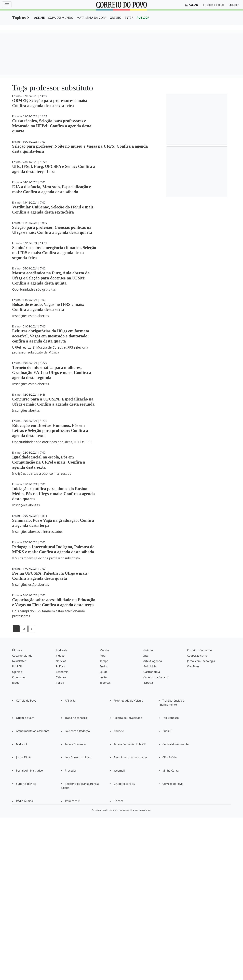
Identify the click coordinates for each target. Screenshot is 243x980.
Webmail (119, 771)
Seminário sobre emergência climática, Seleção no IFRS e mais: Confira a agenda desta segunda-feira (54, 253)
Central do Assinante (176, 744)
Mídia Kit (22, 744)
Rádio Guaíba (24, 801)
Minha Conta (171, 771)
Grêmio (148, 650)
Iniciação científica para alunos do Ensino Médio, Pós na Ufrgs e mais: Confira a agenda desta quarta (53, 494)
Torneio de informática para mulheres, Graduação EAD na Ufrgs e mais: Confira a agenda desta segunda (52, 373)
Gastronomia (152, 672)
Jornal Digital (24, 757)
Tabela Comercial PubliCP (130, 744)
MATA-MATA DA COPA (92, 18)
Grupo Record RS (124, 784)
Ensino (104, 666)
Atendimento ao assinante (33, 731)
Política (60, 666)
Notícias (61, 661)
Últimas (17, 650)
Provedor (71, 771)
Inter (147, 656)
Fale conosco (171, 718)
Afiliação (70, 701)
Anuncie (119, 731)
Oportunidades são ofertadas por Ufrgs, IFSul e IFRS (52, 442)
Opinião (17, 672)
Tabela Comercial (76, 744)
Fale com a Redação (77, 731)
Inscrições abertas (26, 410)
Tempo (104, 661)
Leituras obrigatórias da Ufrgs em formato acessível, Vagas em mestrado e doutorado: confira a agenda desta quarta (51, 336)
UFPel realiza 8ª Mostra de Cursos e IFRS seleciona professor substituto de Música (50, 350)
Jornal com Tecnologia (201, 661)
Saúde (104, 672)
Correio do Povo (26, 701)
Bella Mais (150, 666)
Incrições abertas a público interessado (42, 473)
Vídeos (60, 656)
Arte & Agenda (153, 661)
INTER (129, 18)
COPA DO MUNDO (61, 18)
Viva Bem (193, 666)
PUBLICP (143, 18)
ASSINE (39, 18)
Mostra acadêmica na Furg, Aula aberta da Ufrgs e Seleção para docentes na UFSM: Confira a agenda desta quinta (51, 278)
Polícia (60, 683)
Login (236, 5)
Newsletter (19, 661)
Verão (103, 677)
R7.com (118, 801)
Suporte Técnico (26, 784)
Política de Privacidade (128, 718)
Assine (194, 5)
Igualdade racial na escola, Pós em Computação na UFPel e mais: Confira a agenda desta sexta (49, 462)
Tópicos (19, 18)
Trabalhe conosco (76, 718)
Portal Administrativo (29, 771)
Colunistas (19, 677)
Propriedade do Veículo (128, 701)
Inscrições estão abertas (31, 316)
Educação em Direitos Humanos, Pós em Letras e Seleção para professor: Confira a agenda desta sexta (50, 430)
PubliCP (17, 666)
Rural (103, 656)
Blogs (16, 683)
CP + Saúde (170, 757)
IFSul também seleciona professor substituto (46, 558)
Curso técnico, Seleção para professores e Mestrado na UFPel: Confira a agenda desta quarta (52, 126)
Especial (148, 683)
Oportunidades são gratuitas (34, 289)
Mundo (104, 650)
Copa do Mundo (22, 656)
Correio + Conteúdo (200, 650)
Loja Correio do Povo (78, 757)
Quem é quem (25, 718)
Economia (62, 672)
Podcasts (62, 650)
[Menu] (7, 5)
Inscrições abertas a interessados (37, 532)
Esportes (105, 683)
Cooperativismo (197, 656)
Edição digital (215, 5)
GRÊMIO (116, 18)
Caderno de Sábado (156, 677)
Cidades (61, 677)
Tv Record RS (73, 801)
